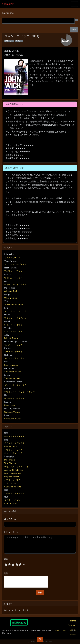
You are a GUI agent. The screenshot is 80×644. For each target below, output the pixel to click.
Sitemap (72, 625)
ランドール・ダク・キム (15, 385)
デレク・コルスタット (14, 493)
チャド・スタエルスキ (14, 436)
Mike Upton (9, 460)
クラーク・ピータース (14, 398)
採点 (6, 559)
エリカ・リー (10, 483)
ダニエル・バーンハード (15, 311)
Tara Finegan (10, 463)
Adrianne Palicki (12, 291)
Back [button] (74, 30)
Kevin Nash (9, 405)
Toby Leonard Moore (14, 305)
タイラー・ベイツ (12, 500)
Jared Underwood (12, 473)
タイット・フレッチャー (15, 358)
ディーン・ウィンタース (15, 284)
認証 (6, 573)
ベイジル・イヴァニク (14, 443)
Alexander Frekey (12, 372)
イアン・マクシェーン (14, 331)
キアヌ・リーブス (12, 258)
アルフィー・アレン (13, 271)
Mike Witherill (11, 446)
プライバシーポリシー (63, 630)
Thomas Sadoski (12, 378)
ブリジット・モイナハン (15, 318)
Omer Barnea (11, 298)
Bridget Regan (11, 338)
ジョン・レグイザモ (13, 325)
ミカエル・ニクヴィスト (15, 264)
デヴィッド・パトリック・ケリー (19, 392)
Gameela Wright (12, 412)
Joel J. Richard (11, 503)
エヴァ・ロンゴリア (13, 453)
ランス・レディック (13, 345)
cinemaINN (8, 4)
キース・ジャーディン (14, 352)
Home (73, 621)
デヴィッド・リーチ (13, 450)
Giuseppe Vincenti (13, 487)
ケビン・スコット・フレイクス (18, 467)
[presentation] (26, 582)
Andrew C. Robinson (14, 470)
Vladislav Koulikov (13, 419)
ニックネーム (10, 519)
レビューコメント (12, 532)
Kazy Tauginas (11, 365)
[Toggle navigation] (74, 4)
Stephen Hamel (12, 477)
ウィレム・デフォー (13, 278)
